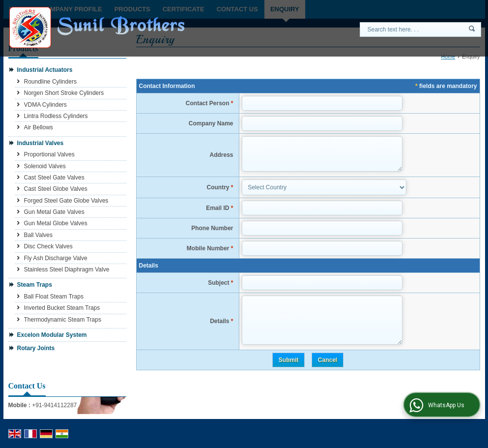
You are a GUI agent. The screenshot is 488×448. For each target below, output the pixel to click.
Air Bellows (39, 127)
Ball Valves (38, 235)
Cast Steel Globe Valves (56, 189)
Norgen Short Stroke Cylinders (64, 93)
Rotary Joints (36, 348)
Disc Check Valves (48, 246)
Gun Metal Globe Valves (56, 223)
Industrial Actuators (45, 70)
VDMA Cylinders (45, 105)
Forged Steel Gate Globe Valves (66, 201)
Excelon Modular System (52, 335)
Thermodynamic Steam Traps (63, 320)
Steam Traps (35, 285)
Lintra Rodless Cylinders (56, 116)
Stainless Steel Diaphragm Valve (67, 269)
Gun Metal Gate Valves (54, 212)
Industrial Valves (41, 143)
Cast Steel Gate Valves (54, 178)
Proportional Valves (49, 154)
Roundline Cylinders (50, 82)
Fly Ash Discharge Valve (56, 258)
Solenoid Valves (45, 166)
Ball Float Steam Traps (54, 297)
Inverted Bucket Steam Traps (62, 308)
